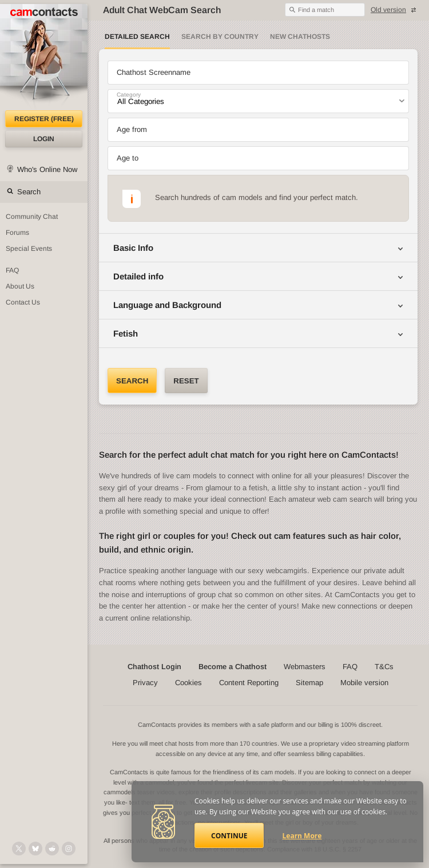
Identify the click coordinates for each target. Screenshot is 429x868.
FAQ (350, 667)
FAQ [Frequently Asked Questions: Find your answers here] (12, 270)
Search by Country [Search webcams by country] (220, 37)
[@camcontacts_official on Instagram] (69, 849)
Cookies (188, 683)
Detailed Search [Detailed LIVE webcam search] (137, 37)
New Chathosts (300, 37)
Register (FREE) (44, 119)
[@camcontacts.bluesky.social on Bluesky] (35, 849)
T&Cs (384, 667)
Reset (186, 381)
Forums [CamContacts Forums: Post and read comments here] (17, 233)
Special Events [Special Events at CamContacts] (29, 249)
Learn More (302, 836)
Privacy (145, 683)
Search (29, 192)
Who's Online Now (47, 169)
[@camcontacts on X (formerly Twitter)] (19, 849)
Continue (229, 836)
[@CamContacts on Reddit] (52, 849)
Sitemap (309, 683)
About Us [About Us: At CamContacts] (20, 286)
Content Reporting (249, 683)
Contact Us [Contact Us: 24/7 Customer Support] (23, 302)
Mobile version (364, 683)
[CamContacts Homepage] (44, 57)
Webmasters (305, 667)
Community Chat (32, 217)
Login (44, 139)
